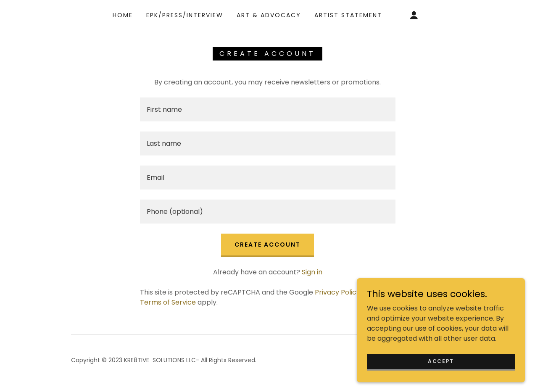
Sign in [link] (312, 272)
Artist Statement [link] (348, 15)
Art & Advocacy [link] (269, 15)
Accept (441, 361)
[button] (414, 15)
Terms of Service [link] (168, 302)
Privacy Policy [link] (337, 292)
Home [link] (123, 15)
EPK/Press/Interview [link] (185, 15)
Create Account (267, 245)
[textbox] (268, 109)
